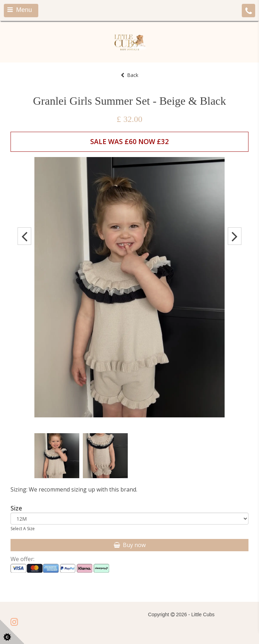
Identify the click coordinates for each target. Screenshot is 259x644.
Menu (20, 10)
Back (129, 75)
